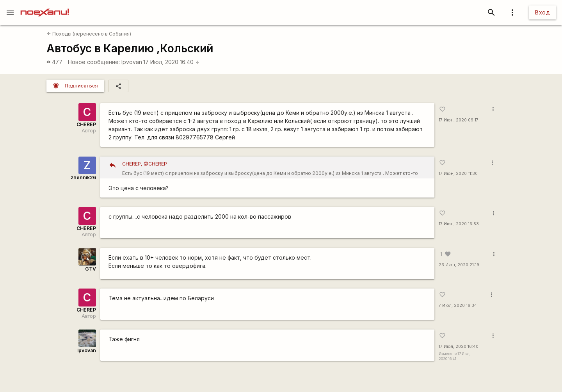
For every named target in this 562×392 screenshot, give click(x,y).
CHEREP (86, 124)
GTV (91, 269)
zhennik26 (83, 177)
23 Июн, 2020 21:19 (459, 265)
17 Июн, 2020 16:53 (459, 224)
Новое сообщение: (94, 62)
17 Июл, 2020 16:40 (171, 62)
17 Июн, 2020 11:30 (458, 174)
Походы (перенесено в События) (89, 34)
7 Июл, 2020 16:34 (458, 306)
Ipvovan (132, 62)
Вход (542, 12)
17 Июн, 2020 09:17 (459, 120)
